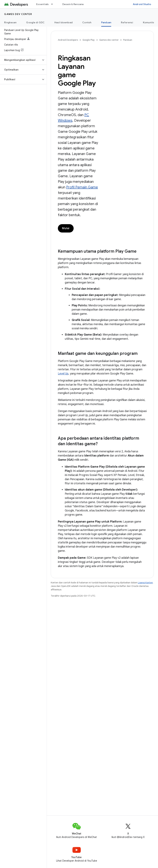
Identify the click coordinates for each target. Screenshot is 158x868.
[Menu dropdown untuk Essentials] (54, 4)
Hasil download (64, 22)
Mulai (66, 228)
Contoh (87, 22)
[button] (21, 60)
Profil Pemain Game (82, 187)
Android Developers (68, 40)
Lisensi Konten (145, 583)
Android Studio (142, 4)
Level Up (63, 374)
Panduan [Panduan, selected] (106, 22)
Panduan (128, 40)
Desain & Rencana (73, 4)
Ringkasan (10, 22)
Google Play (89, 40)
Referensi (127, 22)
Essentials (43, 4)
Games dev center (18, 14)
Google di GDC (35, 22)
